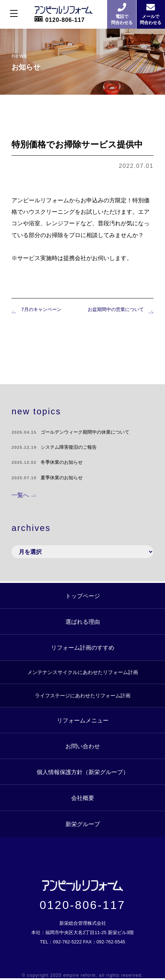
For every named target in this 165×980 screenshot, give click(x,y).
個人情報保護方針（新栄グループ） (83, 772)
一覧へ (20, 496)
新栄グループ (83, 823)
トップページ (83, 595)
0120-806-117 (82, 906)
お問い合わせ (83, 745)
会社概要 (83, 797)
